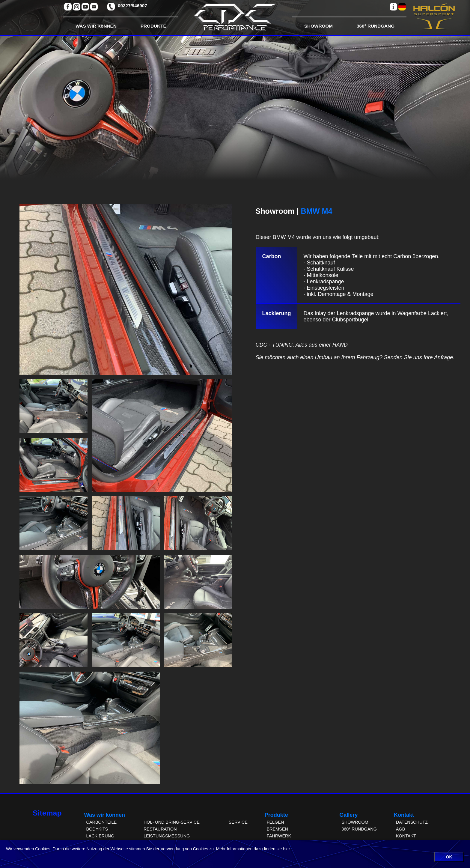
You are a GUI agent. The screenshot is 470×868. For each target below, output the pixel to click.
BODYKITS (97, 829)
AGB (400, 829)
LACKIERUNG (100, 836)
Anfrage (443, 357)
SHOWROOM (318, 26)
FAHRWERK (279, 836)
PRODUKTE (153, 26)
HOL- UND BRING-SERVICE (172, 822)
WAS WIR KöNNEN (96, 26)
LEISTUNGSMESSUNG (167, 836)
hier (286, 849)
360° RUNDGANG (376, 26)
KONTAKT (406, 836)
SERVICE (238, 822)
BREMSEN (277, 829)
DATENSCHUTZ (412, 822)
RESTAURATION (160, 829)
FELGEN (275, 822)
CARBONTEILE (102, 822)
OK (449, 857)
